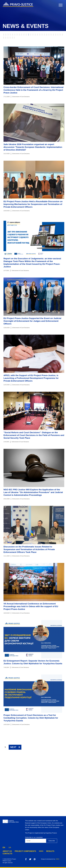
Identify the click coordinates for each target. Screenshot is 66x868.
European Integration (13, 79)
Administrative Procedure (35, 79)
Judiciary (23, 35)
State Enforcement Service (33, 53)
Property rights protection (41, 35)
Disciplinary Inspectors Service (36, 84)
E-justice (19, 40)
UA (10, 847)
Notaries (29, 57)
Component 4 (23, 92)
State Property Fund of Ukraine (17, 75)
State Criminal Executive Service (17, 70)
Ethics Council (39, 40)
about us (6, 851)
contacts (55, 851)
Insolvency (36, 44)
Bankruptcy (23, 44)
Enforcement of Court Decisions (36, 48)
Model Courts (10, 44)
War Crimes (48, 44)
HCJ (47, 62)
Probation (8, 40)
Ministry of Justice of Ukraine (16, 62)
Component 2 (46, 88)
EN (4, 847)
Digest (35, 70)
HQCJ (54, 62)
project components (22, 851)
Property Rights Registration (47, 57)
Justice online (37, 62)
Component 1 (33, 88)
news (36, 851)
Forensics (18, 57)
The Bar (7, 57)
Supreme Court (54, 40)
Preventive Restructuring (14, 88)
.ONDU (57, 859)
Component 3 (9, 92)
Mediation (8, 66)
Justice (13, 35)
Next (13, 803)
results (44, 851)
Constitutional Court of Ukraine (28, 66)
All (6, 35)
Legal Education (39, 75)
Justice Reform (53, 53)
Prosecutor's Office (12, 48)
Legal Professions (12, 53)
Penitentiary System (12, 84)
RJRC (28, 40)
